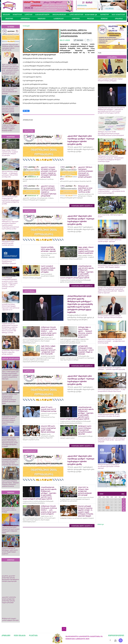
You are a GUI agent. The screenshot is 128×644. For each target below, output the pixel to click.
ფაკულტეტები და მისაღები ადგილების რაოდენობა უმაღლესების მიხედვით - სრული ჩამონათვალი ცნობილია (9, 420)
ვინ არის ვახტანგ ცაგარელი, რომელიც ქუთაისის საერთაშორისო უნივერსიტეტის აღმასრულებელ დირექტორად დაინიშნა (11, 200)
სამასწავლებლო (42, 14)
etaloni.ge (101, 524)
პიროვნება (25, 19)
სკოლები (28, 14)
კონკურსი (119, 19)
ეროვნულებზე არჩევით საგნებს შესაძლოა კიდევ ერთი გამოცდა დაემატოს (11, 352)
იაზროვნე (76, 19)
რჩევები (90, 19)
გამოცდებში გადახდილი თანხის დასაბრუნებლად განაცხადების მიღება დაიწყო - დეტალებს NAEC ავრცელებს (112, 440)
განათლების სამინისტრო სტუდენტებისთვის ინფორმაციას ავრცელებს (9, 262)
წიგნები (104, 19)
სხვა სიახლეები (118, 14)
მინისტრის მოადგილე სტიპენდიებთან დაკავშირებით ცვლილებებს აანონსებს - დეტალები (109, 466)
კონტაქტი (6, 635)
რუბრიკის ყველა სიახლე (82, 206)
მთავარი (6, 14)
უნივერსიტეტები (59, 14)
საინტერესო (59, 19)
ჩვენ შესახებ (20, 635)
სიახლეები (17, 14)
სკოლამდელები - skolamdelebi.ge (83, 14)
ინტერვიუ (41, 19)
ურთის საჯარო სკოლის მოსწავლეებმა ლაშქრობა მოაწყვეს (9, 510)
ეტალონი (9, 19)
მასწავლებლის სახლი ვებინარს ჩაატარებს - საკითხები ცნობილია (8, 243)
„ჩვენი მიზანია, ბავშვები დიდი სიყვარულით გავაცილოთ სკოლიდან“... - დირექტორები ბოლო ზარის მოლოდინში (111, 341)
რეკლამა (33, 635)
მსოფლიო (105, 14)
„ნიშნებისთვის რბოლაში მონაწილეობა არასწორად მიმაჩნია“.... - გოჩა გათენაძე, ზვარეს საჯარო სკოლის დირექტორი (111, 191)
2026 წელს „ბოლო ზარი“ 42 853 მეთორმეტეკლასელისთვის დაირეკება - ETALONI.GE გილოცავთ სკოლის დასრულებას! (111, 134)
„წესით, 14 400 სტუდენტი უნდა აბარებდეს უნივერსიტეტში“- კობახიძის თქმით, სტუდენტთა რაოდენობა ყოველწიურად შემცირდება (10, 375)
